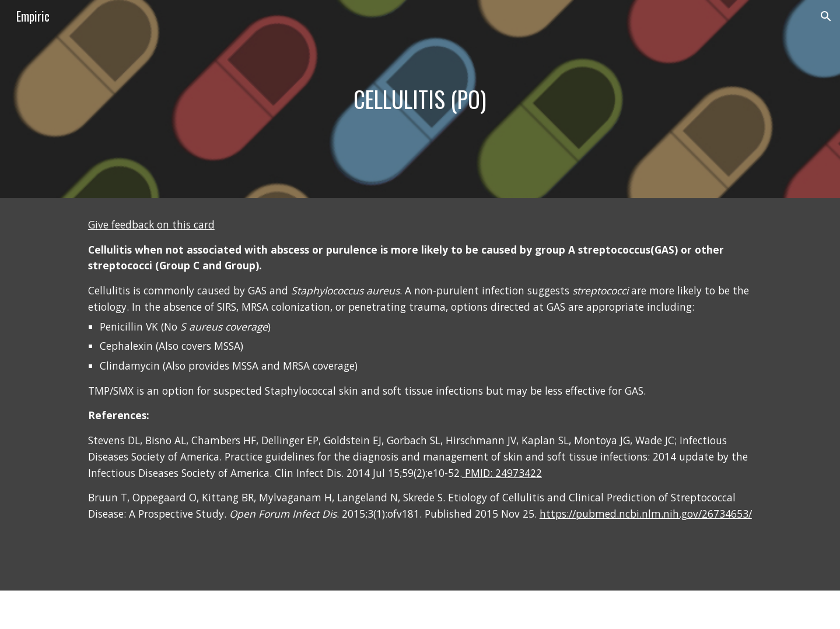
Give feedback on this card (151, 224)
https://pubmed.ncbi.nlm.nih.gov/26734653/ (646, 514)
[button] (826, 16)
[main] (420, 99)
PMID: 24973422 (502, 473)
